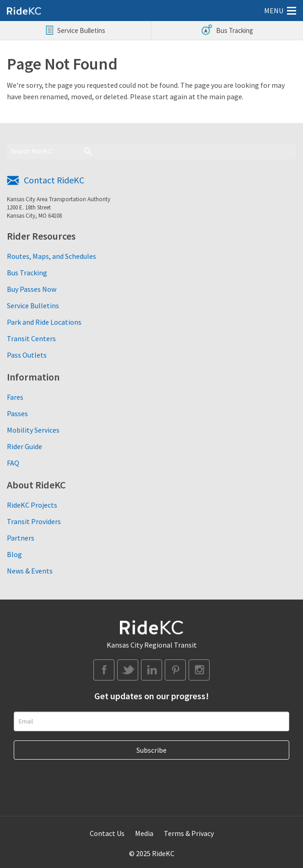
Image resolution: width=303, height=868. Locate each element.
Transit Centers (31, 338)
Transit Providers (34, 521)
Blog (14, 554)
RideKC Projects (32, 505)
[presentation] (83, 777)
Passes (17, 413)
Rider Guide (24, 446)
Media (144, 833)
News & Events (30, 571)
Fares (15, 397)
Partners (21, 538)
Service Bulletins (33, 305)
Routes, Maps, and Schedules (51, 256)
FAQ (13, 463)
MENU (274, 11)
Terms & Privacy (189, 833)
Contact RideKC (54, 180)
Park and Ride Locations (44, 322)
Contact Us (107, 833)
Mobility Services (33, 430)
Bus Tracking (27, 273)
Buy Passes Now (32, 289)
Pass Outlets (27, 355)
